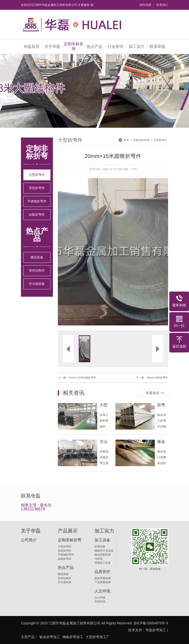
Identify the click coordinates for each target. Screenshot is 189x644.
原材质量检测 (103, 578)
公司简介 (29, 540)
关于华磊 (52, 47)
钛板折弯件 (37, 215)
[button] (85, 252)
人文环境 (102, 591)
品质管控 (102, 572)
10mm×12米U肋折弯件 (82, 378)
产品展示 (68, 531)
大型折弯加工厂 (98, 637)
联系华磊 (157, 47)
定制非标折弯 (74, 46)
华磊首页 (31, 47)
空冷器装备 (37, 284)
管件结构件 (37, 271)
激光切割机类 (103, 555)
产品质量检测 (103, 582)
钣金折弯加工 (50, 637)
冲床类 (99, 559)
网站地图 (145, 5)
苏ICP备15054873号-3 (151, 623)
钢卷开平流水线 (104, 551)
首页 (126, 140)
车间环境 (100, 602)
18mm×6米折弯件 (157, 378)
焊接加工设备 (103, 563)
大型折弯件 (37, 175)
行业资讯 (115, 47)
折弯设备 (100, 546)
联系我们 (162, 5)
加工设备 (102, 540)
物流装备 (37, 257)
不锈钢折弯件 (37, 201)
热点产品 (94, 47)
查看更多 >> (155, 393)
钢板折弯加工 (73, 637)
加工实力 (137, 47)
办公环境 (100, 598)
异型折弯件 (37, 188)
